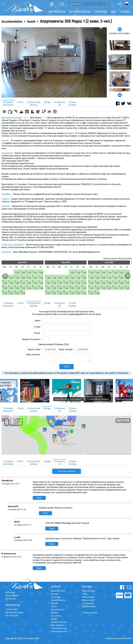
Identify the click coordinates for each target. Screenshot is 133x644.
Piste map (56, 597)
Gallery (54, 619)
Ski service (56, 616)
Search (31, 22)
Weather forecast (59, 622)
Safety (54, 606)
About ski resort (58, 591)
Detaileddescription (8, 104)
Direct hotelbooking (34, 104)
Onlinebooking (72, 104)
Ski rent (54, 613)
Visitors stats (12, 609)
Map (114, 12)
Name (38, 321)
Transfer (55, 603)
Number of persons (32, 339)
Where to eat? (88, 600)
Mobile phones (89, 606)
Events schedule (90, 613)
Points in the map (59, 628)
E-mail (38, 327)
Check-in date (34, 349)
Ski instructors (57, 610)
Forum (125, 12)
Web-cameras (57, 625)
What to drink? (89, 597)
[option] (54, 62)
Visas (85, 594)
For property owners (15, 612)
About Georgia (89, 591)
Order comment (34, 355)
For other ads (11, 616)
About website (12, 596)
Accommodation (12, 22)
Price (20, 102)
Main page (10, 592)
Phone (38, 333)
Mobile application (59, 631)
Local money (88, 603)
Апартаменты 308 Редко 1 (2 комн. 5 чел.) (76, 21)
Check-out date (66, 349)
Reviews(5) (60, 104)
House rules (11, 599)
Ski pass (55, 594)
